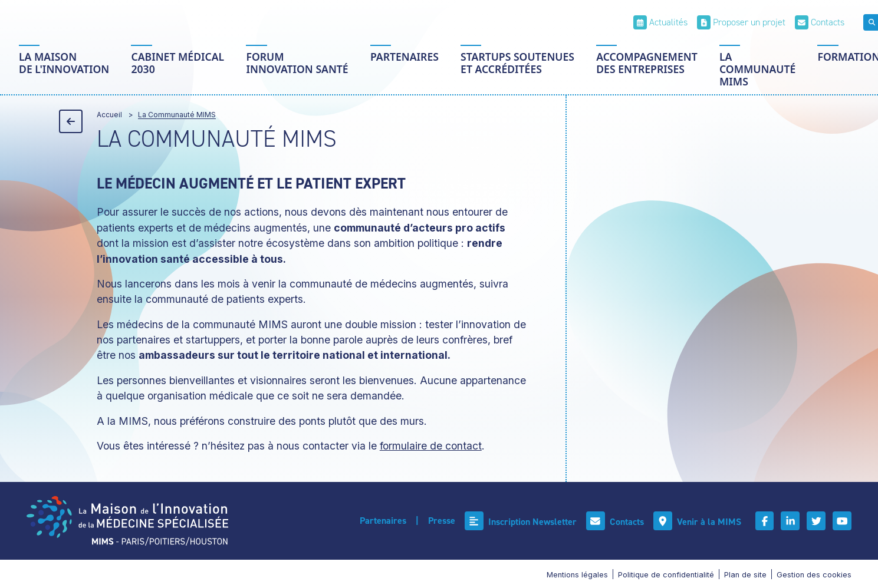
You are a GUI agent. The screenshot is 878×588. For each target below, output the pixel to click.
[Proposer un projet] (741, 22)
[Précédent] (71, 121)
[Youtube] (842, 521)
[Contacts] (820, 22)
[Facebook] (764, 521)
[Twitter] (816, 521)
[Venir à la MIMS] (697, 522)
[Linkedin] (790, 521)
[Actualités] (660, 22)
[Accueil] (127, 521)
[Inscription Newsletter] (520, 522)
